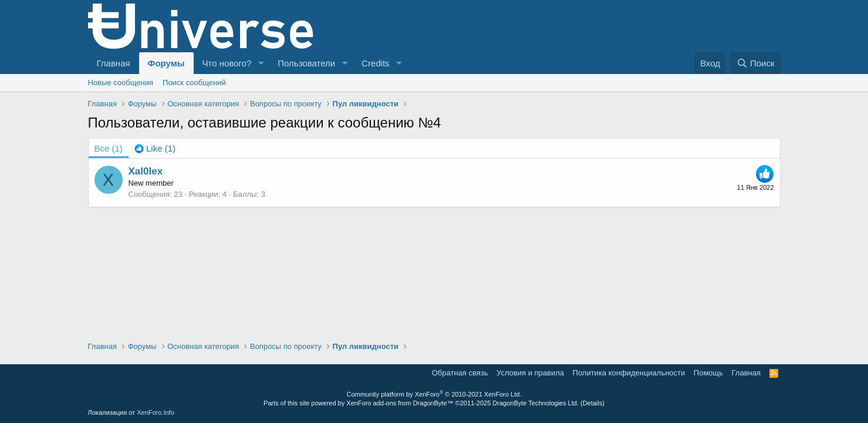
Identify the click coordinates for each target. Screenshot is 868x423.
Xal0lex (146, 171)
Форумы (166, 63)
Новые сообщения (121, 83)
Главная (114, 63)
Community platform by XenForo (434, 394)
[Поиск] (755, 63)
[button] (261, 63)
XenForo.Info (156, 412)
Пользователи (306, 63)
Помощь (708, 373)
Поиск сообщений (194, 83)
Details (593, 403)
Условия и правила (530, 373)
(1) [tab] (109, 148)
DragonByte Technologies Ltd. (536, 403)
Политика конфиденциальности (629, 373)
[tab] (155, 148)
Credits (376, 63)
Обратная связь (460, 373)
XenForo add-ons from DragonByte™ (400, 403)
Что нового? (227, 63)
